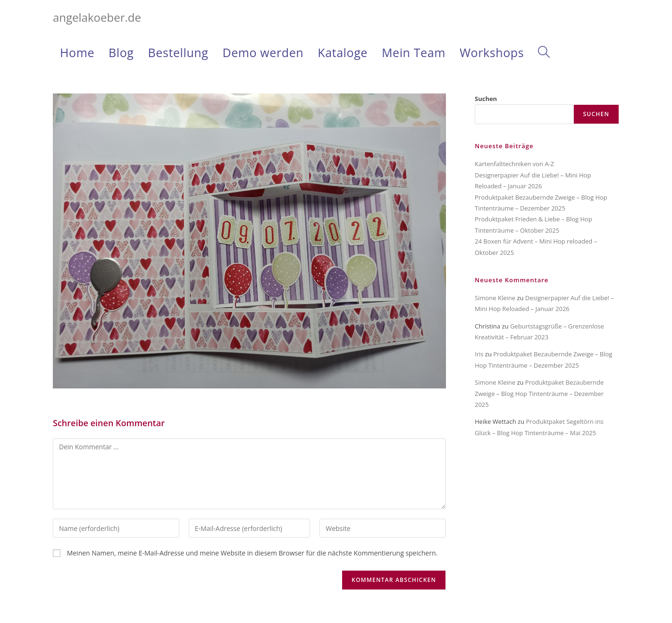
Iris (479, 354)
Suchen (486, 99)
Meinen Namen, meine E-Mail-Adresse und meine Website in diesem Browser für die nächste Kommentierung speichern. (252, 553)
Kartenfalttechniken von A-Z (514, 164)
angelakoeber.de (97, 17)
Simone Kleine (495, 298)
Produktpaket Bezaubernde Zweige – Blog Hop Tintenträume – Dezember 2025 (539, 393)
